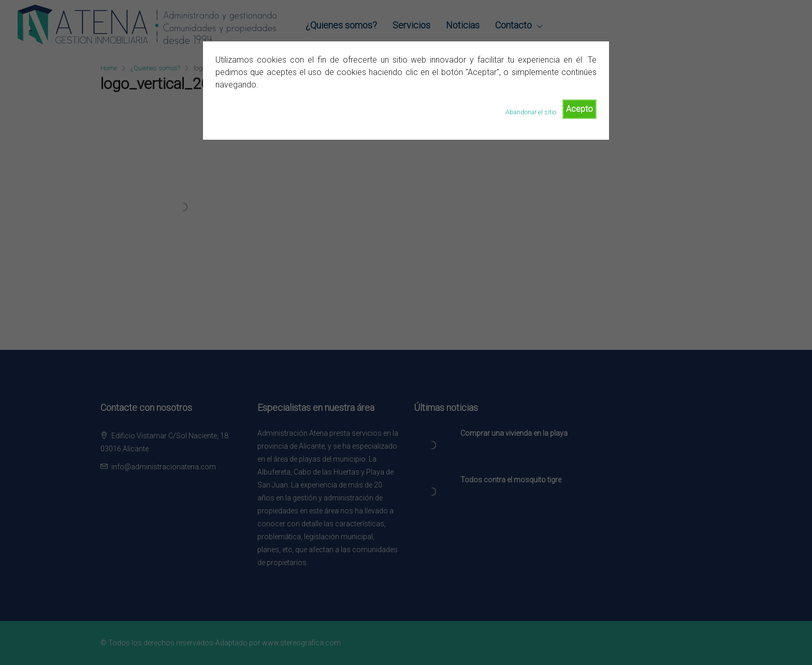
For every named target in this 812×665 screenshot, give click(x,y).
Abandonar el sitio (531, 112)
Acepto (579, 109)
